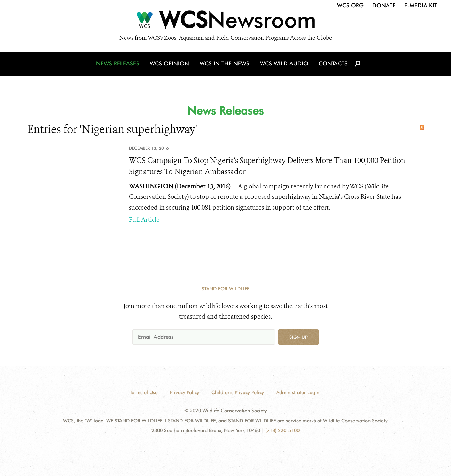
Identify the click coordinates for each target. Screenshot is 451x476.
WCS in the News (224, 64)
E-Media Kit (421, 5)
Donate (384, 5)
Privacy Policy (185, 392)
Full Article (144, 220)
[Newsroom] (225, 22)
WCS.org (350, 5)
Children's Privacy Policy (238, 392)
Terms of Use (144, 392)
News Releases (118, 64)
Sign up (298, 337)
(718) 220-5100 (282, 430)
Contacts (333, 64)
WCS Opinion (169, 64)
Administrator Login (298, 392)
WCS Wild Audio (284, 64)
